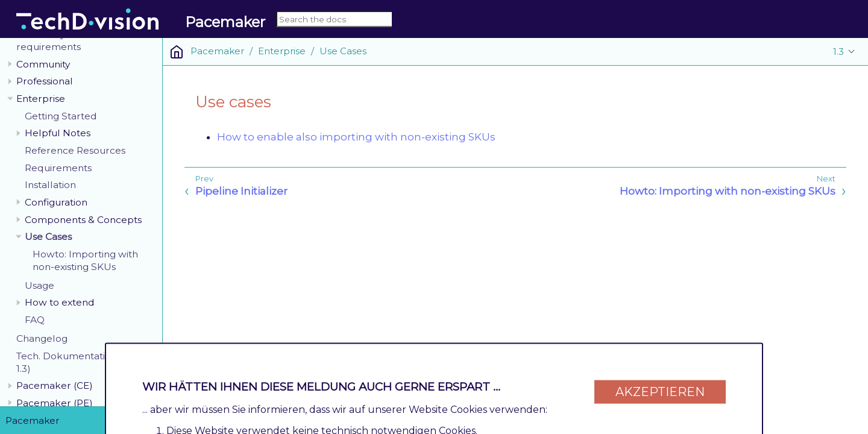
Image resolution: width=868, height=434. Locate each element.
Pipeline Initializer (241, 191)
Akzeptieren (660, 387)
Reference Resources (75, 150)
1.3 (838, 52)
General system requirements (52, 40)
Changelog (42, 338)
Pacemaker (217, 51)
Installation (50, 185)
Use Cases (48, 237)
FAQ (35, 320)
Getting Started (61, 116)
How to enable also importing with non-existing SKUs (356, 137)
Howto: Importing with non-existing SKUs (85, 260)
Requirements (58, 168)
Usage (39, 285)
